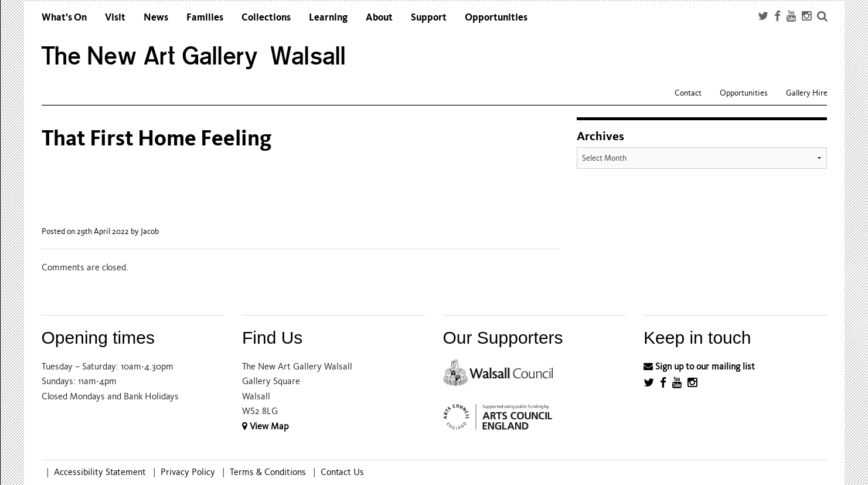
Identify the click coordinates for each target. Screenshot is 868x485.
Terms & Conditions (268, 472)
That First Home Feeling (157, 138)
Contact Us (342, 472)
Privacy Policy (188, 472)
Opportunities (496, 17)
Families (205, 17)
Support (429, 17)
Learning (328, 17)
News (156, 17)
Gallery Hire (807, 93)
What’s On (64, 17)
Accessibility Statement (100, 472)
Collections (266, 17)
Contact (688, 93)
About (379, 17)
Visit (115, 17)
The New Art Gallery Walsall (194, 56)
